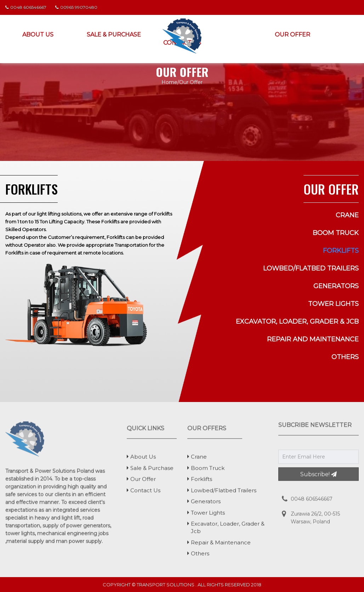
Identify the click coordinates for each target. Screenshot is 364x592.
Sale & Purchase (114, 35)
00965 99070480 (76, 7)
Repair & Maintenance (221, 545)
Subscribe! (318, 472)
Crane (347, 215)
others (345, 357)
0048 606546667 (26, 7)
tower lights (333, 304)
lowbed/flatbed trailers (311, 268)
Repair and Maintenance (313, 339)
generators (336, 286)
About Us (38, 35)
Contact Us (145, 493)
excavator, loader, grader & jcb (297, 322)
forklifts (341, 251)
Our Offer (292, 35)
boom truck (336, 233)
